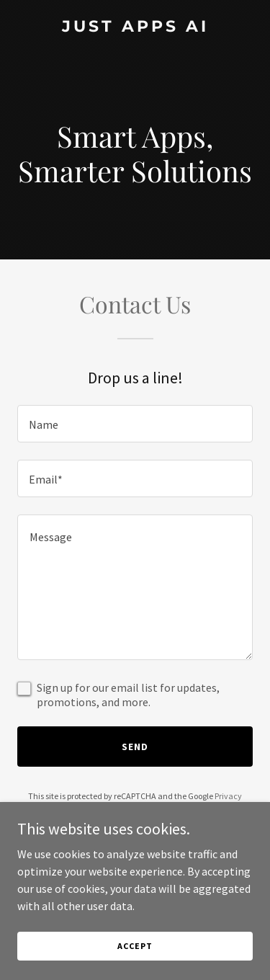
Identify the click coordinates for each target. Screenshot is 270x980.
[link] (135, 27)
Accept (135, 956)
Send (135, 747)
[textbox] (135, 424)
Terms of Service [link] (143, 809)
